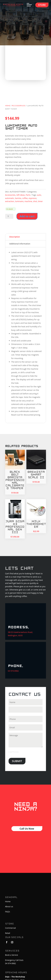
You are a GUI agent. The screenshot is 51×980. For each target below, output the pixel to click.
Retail (8, 933)
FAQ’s (8, 912)
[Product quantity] (9, 216)
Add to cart (27, 216)
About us (9, 906)
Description (15, 237)
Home (8, 106)
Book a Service (12, 955)
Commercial (10, 928)
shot (35, 201)
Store (42, 5)
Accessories (19, 106)
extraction (10, 201)
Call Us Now (27, 829)
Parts (28, 195)
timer (40, 201)
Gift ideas (20, 195)
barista (18, 198)
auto (39, 195)
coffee (25, 198)
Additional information (20, 244)
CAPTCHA (14, 752)
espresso (33, 198)
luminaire (19, 201)
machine (28, 201)
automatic (10, 198)
